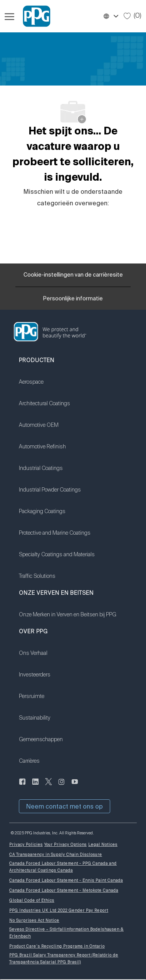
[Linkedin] (35, 786)
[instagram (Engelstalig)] (62, 786)
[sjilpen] (49, 786)
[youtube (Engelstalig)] (75, 786)
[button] (111, 16)
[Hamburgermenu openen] (9, 16)
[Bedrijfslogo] (33, 16)
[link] (57, 387)
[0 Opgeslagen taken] (133, 16)
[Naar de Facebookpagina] (22, 786)
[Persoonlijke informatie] (73, 301)
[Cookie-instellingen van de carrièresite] (73, 275)
